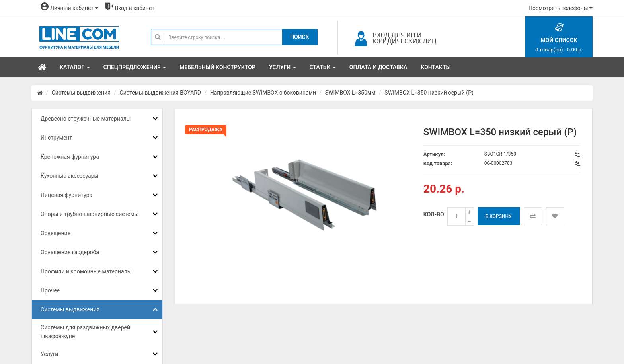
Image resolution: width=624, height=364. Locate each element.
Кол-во (434, 214)
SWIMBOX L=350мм (350, 93)
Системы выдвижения (81, 93)
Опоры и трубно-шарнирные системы (90, 214)
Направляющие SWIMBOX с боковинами (263, 93)
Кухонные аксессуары (69, 176)
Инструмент (56, 138)
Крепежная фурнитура (70, 157)
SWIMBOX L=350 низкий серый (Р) (429, 93)
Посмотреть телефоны (561, 8)
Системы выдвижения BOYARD (160, 93)
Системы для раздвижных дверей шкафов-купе (85, 332)
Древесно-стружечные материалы (86, 119)
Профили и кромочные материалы (86, 271)
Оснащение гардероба (70, 252)
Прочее (50, 290)
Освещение (56, 233)
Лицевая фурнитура (66, 195)
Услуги (49, 354)
